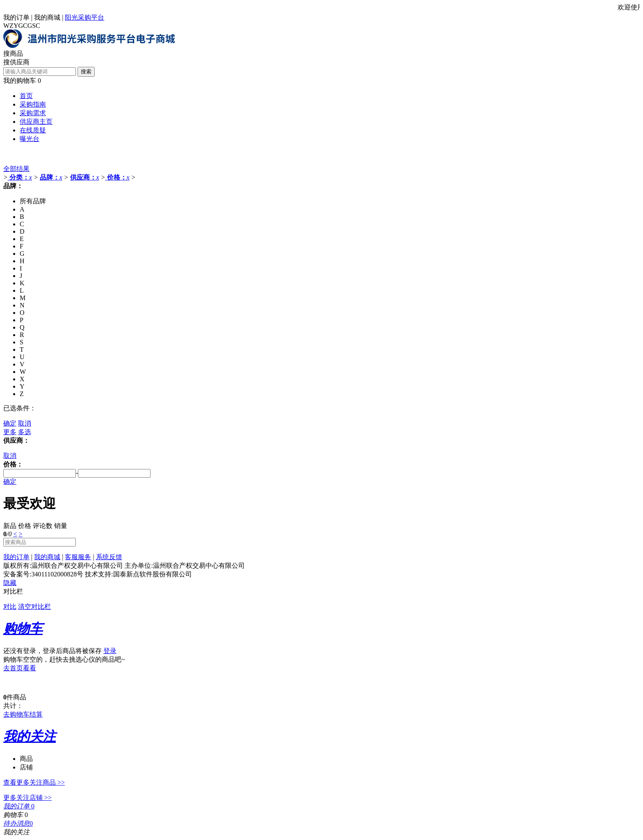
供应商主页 (36, 122)
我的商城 (47, 17)
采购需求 (33, 113)
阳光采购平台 (84, 17)
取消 (25, 423)
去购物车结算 (23, 714)
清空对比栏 (34, 607)
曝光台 (30, 139)
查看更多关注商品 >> (34, 782)
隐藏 (10, 583)
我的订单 (16, 17)
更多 (10, 432)
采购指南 (33, 104)
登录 (110, 651)
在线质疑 (33, 130)
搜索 (86, 72)
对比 (10, 607)
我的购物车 (20, 81)
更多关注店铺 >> (27, 798)
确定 (10, 423)
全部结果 (16, 169)
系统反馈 (109, 557)
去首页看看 (20, 668)
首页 (26, 96)
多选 (25, 432)
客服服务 (78, 557)
